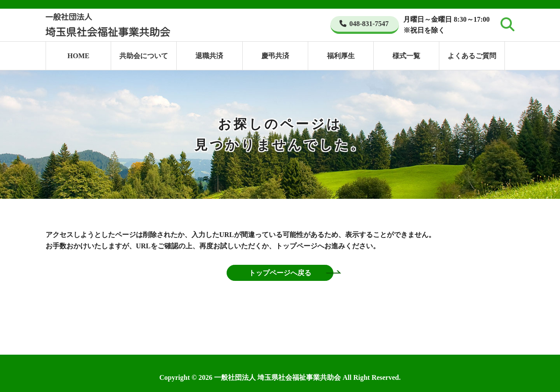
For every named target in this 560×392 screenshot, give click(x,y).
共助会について (144, 56)
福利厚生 (341, 56)
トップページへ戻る (280, 273)
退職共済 (209, 56)
